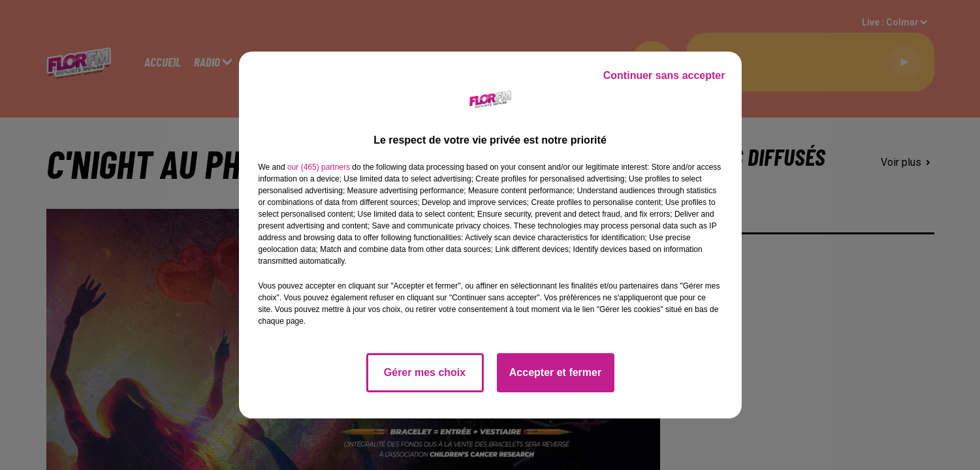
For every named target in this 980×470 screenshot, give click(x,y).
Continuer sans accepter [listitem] (664, 75)
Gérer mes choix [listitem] (425, 372)
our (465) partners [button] (319, 167)
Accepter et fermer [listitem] (555, 372)
